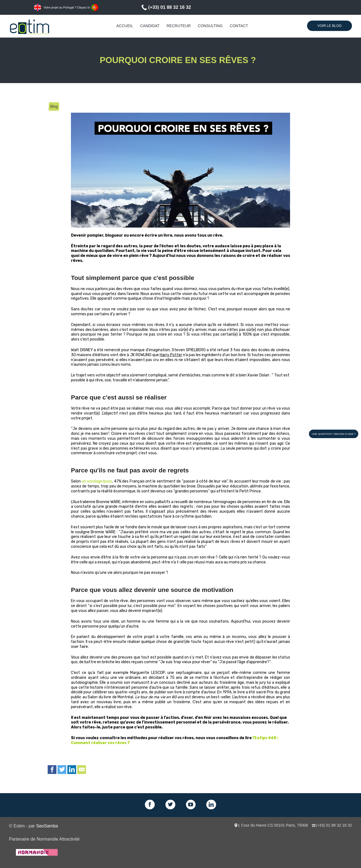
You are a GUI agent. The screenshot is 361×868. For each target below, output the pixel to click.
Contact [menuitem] (239, 26)
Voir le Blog (330, 26)
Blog (54, 106)
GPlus (191, 805)
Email (82, 770)
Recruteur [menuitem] (179, 26)
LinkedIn (72, 770)
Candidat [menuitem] (150, 26)
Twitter (62, 770)
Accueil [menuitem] (125, 26)
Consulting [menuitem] (210, 26)
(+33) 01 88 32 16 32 (170, 7)
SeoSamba (47, 826)
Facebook (52, 770)
